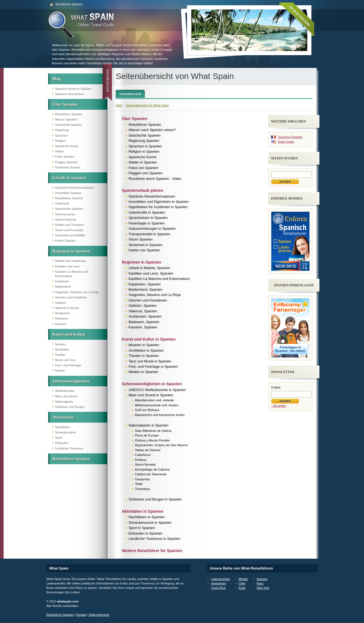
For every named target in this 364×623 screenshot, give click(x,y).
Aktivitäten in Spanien (143, 511)
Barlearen (62, 318)
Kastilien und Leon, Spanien (151, 273)
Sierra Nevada (145, 464)
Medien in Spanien (143, 372)
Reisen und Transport (69, 225)
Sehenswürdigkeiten (71, 381)
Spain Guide (286, 142)
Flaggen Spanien (66, 162)
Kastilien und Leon (67, 266)
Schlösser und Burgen (70, 407)
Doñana (140, 460)
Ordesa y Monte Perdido (152, 440)
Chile (242, 583)
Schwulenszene (66, 432)
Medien (60, 371)
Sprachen (61, 136)
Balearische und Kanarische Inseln (160, 415)
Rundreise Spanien (68, 167)
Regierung (62, 130)
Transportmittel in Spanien (149, 234)
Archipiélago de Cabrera (152, 469)
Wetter (60, 151)
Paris (260, 583)
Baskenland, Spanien (145, 289)
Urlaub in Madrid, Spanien (149, 268)
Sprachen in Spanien (145, 146)
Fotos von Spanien (143, 168)
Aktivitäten (63, 417)
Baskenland (63, 287)
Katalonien (62, 281)
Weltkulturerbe (65, 391)
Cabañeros (143, 455)
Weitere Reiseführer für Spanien (152, 551)
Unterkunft (62, 203)
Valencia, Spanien (143, 311)
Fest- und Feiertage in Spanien (153, 367)
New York (263, 588)
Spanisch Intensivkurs (70, 94)
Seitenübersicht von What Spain (148, 105)
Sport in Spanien (142, 528)
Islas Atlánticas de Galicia (153, 431)
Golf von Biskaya (147, 410)
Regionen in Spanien (71, 251)
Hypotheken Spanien (69, 198)
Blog (56, 79)
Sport (59, 438)
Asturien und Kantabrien (71, 297)
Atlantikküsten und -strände (154, 400)
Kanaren (61, 324)
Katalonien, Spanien (144, 284)
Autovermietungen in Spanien (152, 228)
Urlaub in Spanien (69, 178)
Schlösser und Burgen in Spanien (155, 499)
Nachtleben (63, 427)
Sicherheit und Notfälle (70, 235)
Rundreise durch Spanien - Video (155, 179)
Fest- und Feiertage (68, 365)
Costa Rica (219, 588)
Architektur (62, 349)
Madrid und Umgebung (70, 261)
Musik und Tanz (65, 360)
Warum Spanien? (67, 119)
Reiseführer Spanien (69, 4)
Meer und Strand (66, 396)
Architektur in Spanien (146, 350)
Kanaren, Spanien (143, 327)
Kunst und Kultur (69, 334)
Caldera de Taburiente (151, 474)
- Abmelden (279, 406)
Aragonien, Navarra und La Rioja (77, 292)
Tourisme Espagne (290, 137)
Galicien (60, 303)
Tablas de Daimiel (148, 450)
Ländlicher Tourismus (69, 448)
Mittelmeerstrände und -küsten (157, 405)
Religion (60, 141)
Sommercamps (65, 214)
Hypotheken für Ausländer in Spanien (158, 207)
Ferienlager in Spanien (146, 223)
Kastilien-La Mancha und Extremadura (159, 279)
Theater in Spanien (144, 356)
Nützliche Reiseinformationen (74, 188)
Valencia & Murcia (67, 308)
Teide (139, 484)
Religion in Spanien (144, 151)
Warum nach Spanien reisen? (152, 130)
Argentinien (219, 583)
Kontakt (81, 615)
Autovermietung (66, 219)
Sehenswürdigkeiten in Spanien (152, 384)
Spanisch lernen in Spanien (73, 89)
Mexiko (243, 579)
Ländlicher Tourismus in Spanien (154, 539)
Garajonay (142, 479)
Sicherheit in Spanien (145, 245)
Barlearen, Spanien (144, 322)
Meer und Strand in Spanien (151, 395)
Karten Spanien (65, 241)
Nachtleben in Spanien (146, 517)
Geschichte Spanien (69, 125)
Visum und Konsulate (69, 230)
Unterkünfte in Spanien (147, 212)
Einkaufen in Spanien (145, 533)
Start (119, 105)
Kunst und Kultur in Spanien (149, 339)
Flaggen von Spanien (145, 173)
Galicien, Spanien (143, 306)
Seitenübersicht (130, 94)
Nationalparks (64, 402)
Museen (60, 344)
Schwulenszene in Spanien (150, 523)
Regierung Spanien (144, 141)
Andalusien (62, 313)
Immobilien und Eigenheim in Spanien (158, 202)
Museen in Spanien (144, 345)
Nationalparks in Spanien (148, 425)
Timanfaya (142, 489)
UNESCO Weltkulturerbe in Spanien (157, 390)
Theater (60, 355)
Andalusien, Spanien (145, 316)
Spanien (262, 579)
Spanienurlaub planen (143, 190)
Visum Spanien (140, 239)
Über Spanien (65, 104)
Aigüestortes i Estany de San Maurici (161, 445)
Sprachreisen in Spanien (148, 218)
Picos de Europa (147, 435)
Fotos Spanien (65, 157)
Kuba (242, 588)
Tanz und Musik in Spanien (150, 361)
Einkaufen (62, 443)
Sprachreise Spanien (69, 209)
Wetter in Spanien (143, 162)
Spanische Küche (67, 146)
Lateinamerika (221, 579)
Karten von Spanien (144, 250)
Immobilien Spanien (68, 193)
